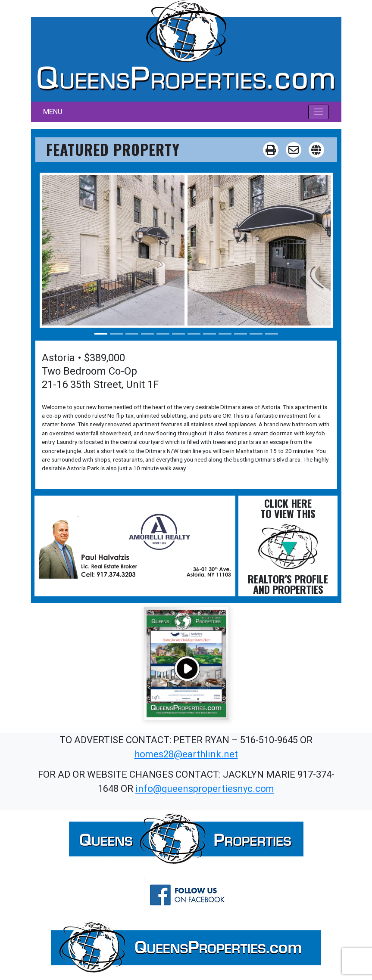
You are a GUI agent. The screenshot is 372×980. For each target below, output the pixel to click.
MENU (53, 112)
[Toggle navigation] (319, 112)
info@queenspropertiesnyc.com (205, 789)
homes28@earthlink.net (186, 754)
